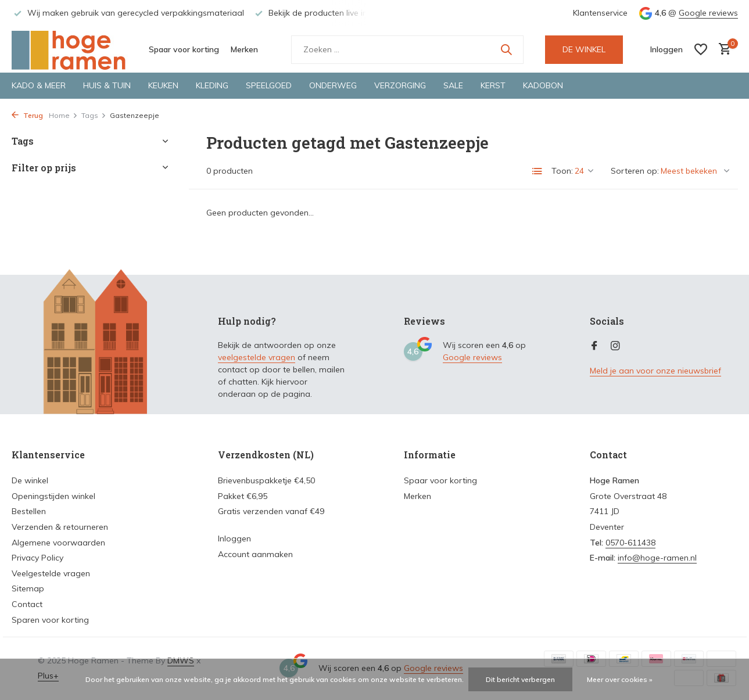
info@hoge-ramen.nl (657, 558)
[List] (537, 171)
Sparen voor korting (50, 620)
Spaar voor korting (184, 49)
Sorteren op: (635, 171)
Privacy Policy (37, 558)
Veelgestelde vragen (51, 573)
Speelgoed (269, 85)
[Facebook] (594, 346)
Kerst (493, 85)
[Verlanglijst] (701, 49)
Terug (27, 115)
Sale (453, 85)
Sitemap (28, 588)
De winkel (30, 480)
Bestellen (29, 511)
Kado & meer (39, 85)
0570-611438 (630, 543)
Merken (244, 49)
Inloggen (234, 539)
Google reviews (708, 13)
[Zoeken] (407, 50)
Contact (27, 604)
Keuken (163, 85)
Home (63, 115)
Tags (94, 115)
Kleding (212, 85)
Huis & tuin (107, 85)
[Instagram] (615, 346)
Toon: (562, 171)
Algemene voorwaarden (58, 543)
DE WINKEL (584, 49)
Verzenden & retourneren (60, 527)
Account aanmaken (255, 554)
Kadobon (543, 85)
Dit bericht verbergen (520, 679)
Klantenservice (600, 13)
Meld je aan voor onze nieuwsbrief (655, 371)
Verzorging (400, 85)
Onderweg (333, 85)
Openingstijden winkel (53, 496)
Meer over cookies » (620, 679)
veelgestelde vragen (257, 357)
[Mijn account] (666, 49)
